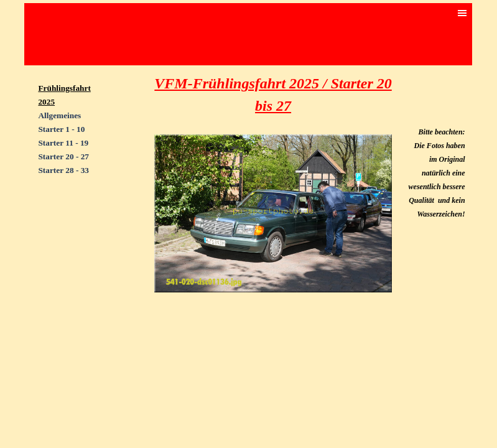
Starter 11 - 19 (63, 143)
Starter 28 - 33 (63, 170)
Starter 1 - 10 (61, 129)
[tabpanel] (70, 136)
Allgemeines (59, 115)
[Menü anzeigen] (462, 13)
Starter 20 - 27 (63, 156)
